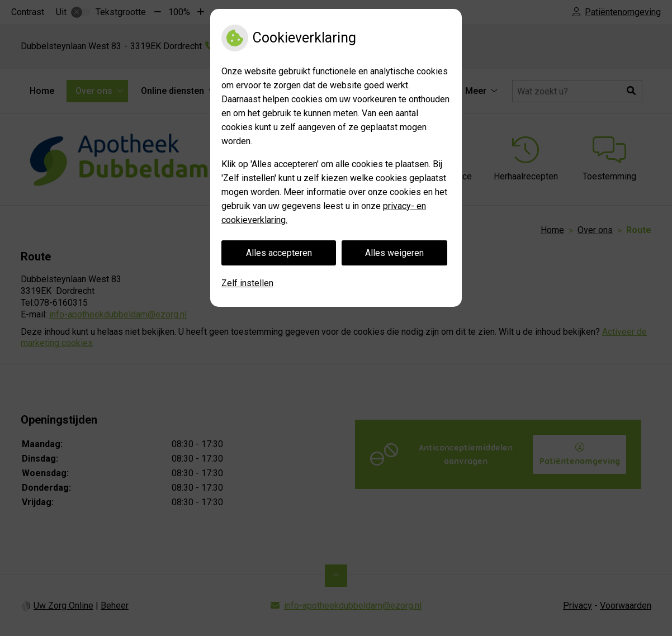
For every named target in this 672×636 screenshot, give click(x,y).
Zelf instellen (247, 283)
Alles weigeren (394, 253)
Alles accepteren (279, 253)
